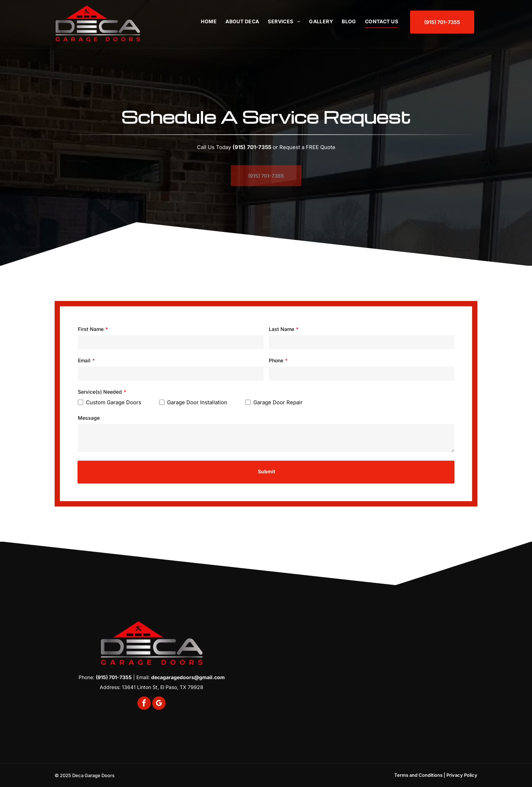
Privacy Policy (462, 775)
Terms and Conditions (418, 775)
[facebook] (144, 704)
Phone (276, 360)
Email (84, 360)
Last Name (282, 329)
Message (89, 418)
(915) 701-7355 (252, 147)
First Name (91, 329)
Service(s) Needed (100, 392)
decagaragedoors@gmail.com (188, 677)
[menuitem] (204, 21)
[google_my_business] (159, 704)
